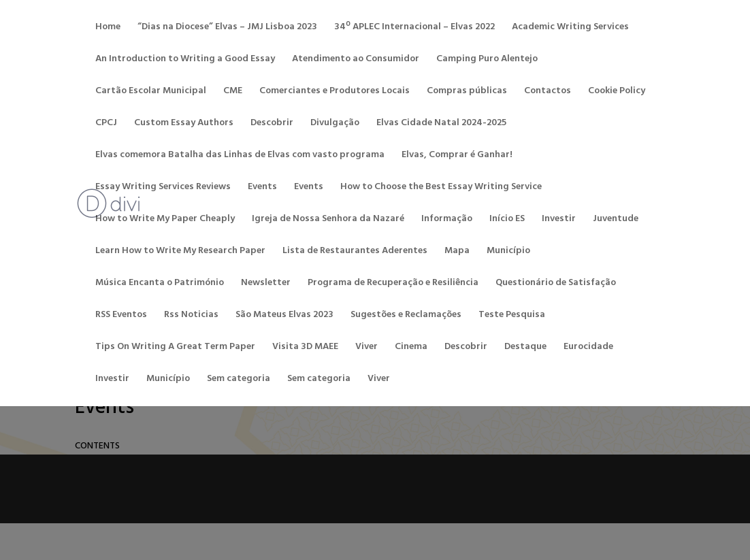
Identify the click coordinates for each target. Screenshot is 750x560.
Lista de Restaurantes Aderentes (355, 252)
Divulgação (335, 125)
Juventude (616, 220)
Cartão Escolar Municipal (151, 93)
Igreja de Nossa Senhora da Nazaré (328, 220)
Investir (559, 220)
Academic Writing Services (570, 29)
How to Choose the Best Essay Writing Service (441, 188)
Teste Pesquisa (512, 316)
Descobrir (272, 125)
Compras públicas (467, 93)
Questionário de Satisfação (556, 284)
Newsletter (266, 284)
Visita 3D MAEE (305, 348)
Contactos (548, 93)
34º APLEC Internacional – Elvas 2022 (414, 29)
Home (108, 29)
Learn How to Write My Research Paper (180, 252)
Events (262, 188)
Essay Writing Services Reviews (163, 188)
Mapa (457, 252)
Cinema (411, 348)
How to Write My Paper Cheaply (165, 220)
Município (508, 252)
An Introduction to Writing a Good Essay (185, 61)
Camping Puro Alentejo (487, 61)
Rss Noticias (191, 316)
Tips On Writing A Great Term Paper (175, 348)
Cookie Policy (617, 93)
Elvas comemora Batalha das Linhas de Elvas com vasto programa (240, 157)
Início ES (507, 220)
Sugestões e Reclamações (406, 316)
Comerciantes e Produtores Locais (335, 93)
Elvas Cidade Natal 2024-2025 (441, 125)
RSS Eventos (121, 316)
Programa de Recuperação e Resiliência (393, 284)
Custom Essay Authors (184, 125)
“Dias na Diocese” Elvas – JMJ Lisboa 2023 (227, 29)
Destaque (525, 348)
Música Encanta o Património (160, 284)
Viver (366, 348)
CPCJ (106, 125)
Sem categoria (239, 380)
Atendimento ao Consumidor (356, 61)
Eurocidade (588, 348)
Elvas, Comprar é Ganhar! (457, 157)
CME (233, 93)
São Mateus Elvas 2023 (284, 316)
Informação (447, 220)
